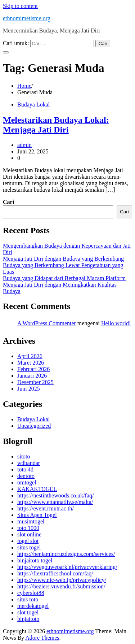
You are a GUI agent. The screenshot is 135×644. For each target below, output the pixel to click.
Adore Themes (42, 638)
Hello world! (116, 323)
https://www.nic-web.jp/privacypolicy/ (62, 580)
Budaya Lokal (33, 105)
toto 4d (25, 469)
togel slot (28, 541)
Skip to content (20, 6)
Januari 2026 (32, 376)
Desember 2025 (35, 382)
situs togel (29, 547)
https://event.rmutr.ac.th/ (46, 508)
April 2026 (30, 356)
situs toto (28, 599)
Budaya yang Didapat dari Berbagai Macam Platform (64, 278)
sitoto (24, 456)
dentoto (26, 476)
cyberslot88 (31, 593)
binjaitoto (28, 619)
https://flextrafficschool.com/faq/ (55, 573)
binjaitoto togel (35, 560)
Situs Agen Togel (37, 515)
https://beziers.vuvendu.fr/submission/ (61, 586)
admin (24, 145)
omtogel (27, 482)
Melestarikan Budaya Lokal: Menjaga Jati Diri (56, 125)
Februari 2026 (33, 369)
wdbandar (29, 463)
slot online (29, 534)
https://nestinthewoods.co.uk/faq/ (55, 495)
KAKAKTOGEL (37, 489)
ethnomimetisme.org (27, 18)
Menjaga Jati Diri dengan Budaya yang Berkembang (63, 259)
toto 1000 (28, 528)
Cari (8, 202)
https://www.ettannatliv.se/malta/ (55, 502)
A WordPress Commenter (47, 323)
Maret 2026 (31, 363)
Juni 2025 (29, 389)
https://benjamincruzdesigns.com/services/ (66, 554)
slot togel (28, 612)
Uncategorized (34, 426)
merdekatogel (33, 606)
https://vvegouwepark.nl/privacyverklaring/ (67, 567)
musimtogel (31, 521)
